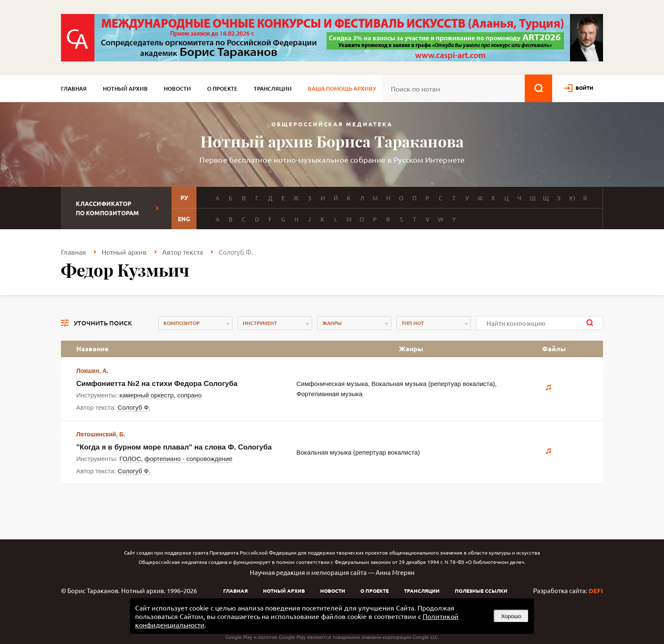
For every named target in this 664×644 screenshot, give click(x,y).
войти (584, 88)
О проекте (222, 89)
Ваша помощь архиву (342, 89)
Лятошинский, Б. (101, 434)
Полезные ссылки (481, 591)
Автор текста (183, 252)
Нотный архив (125, 89)
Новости (177, 89)
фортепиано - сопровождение (188, 459)
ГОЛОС (130, 459)
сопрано (190, 395)
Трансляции (273, 89)
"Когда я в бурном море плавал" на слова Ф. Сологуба (174, 447)
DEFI (596, 591)
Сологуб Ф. (134, 407)
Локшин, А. (92, 371)
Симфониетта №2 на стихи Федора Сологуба (157, 384)
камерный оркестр (147, 395)
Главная (74, 89)
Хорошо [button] (511, 616)
